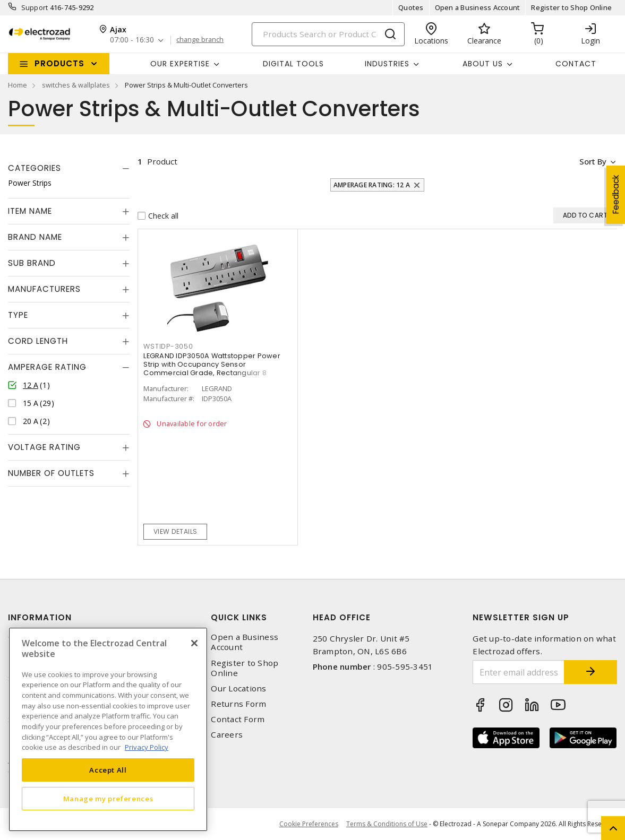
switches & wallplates (76, 85)
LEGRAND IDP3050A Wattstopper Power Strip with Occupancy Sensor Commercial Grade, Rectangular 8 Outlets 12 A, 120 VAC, (212, 369)
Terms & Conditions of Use (387, 824)
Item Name (30, 211)
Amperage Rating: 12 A (372, 185)
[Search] (328, 34)
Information (40, 617)
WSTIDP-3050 (168, 346)
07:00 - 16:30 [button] (132, 40)
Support (35, 7)
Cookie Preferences (309, 824)
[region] (108, 729)
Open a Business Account (478, 7)
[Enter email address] (519, 672)
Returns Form (238, 704)
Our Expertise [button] (180, 64)
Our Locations (238, 689)
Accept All (108, 770)
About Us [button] (483, 64)
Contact (576, 64)
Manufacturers (44, 289)
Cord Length (38, 341)
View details (175, 531)
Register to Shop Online (571, 7)
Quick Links (239, 617)
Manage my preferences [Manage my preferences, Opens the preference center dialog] (108, 799)
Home (18, 85)
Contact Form (238, 719)
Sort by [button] (592, 161)
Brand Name (35, 237)
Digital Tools (293, 64)
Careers (227, 735)
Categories (35, 168)
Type (18, 315)
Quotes (411, 7)
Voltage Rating (44, 447)
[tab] (69, 168)
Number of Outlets (51, 473)
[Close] (194, 643)
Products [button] (59, 63)
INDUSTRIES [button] (387, 64)
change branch (200, 40)
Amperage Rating (47, 367)
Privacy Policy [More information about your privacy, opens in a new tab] (147, 747)
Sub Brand (32, 263)
